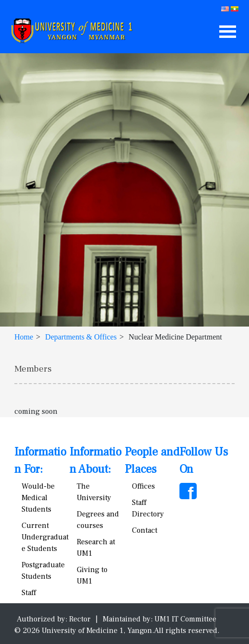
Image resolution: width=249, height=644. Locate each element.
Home (24, 337)
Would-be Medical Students (38, 498)
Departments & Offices (81, 337)
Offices (143, 486)
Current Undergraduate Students (45, 537)
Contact (145, 530)
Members (33, 369)
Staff (29, 593)
